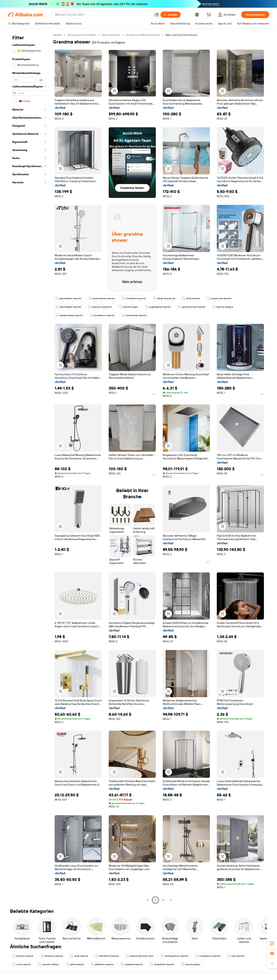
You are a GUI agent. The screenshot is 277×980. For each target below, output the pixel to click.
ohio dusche (236, 956)
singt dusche (79, 956)
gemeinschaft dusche (192, 307)
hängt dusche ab (164, 298)
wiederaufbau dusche (69, 315)
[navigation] (29, 468)
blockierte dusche (107, 956)
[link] (272, 943)
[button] (157, 15)
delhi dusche (75, 964)
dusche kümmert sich (140, 956)
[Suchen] (171, 15)
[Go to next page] (171, 900)
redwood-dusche (132, 964)
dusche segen (128, 307)
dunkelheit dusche (162, 964)
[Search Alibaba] (103, 15)
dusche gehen (191, 964)
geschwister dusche (68, 298)
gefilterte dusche (102, 964)
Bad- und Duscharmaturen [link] (181, 35)
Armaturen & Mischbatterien (143, 35)
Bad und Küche (111, 35)
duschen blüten (49, 964)
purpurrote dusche (219, 298)
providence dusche (102, 315)
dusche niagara (223, 307)
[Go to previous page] (148, 900)
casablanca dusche (208, 956)
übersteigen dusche (68, 307)
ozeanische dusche (134, 315)
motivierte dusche (134, 298)
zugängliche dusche (158, 307)
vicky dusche (191, 298)
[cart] (209, 15)
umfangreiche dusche (174, 956)
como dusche (22, 964)
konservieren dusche (102, 298)
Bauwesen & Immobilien (82, 35)
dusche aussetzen (100, 307)
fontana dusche (23, 956)
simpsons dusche (52, 956)
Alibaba (57, 35)
